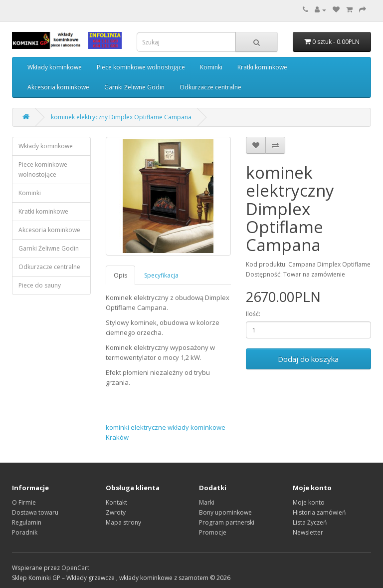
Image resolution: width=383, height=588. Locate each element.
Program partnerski (227, 522)
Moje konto (309, 502)
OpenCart (75, 568)
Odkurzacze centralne (210, 87)
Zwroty (116, 512)
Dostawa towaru (35, 512)
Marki (207, 502)
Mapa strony (123, 522)
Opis (120, 275)
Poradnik (25, 532)
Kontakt (116, 502)
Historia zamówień (319, 512)
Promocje (213, 532)
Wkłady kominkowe (55, 67)
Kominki (211, 67)
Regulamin (27, 522)
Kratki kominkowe (262, 67)
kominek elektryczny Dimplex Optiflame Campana (121, 117)
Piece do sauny (40, 285)
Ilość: (253, 314)
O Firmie (24, 502)
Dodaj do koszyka (308, 359)
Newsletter (308, 532)
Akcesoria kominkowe (58, 87)
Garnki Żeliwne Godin (134, 87)
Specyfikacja (161, 275)
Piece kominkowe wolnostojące (141, 67)
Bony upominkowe (225, 512)
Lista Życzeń (310, 522)
